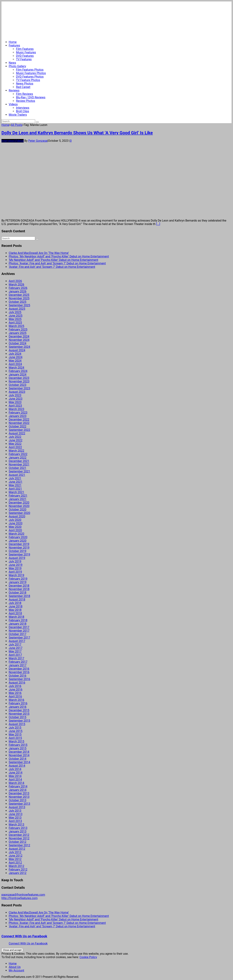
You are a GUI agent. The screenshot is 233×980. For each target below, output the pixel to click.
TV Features (24, 59)
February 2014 (18, 786)
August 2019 (17, 558)
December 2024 (19, 336)
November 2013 (19, 797)
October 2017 (17, 634)
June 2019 (16, 565)
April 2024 (15, 364)
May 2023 (15, 402)
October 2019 (17, 551)
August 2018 (17, 599)
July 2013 (15, 811)
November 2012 (19, 838)
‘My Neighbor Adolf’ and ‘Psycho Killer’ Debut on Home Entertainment (54, 260)
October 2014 (17, 759)
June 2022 (16, 440)
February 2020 (18, 537)
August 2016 (17, 683)
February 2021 (18, 496)
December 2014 (19, 752)
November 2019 (19, 548)
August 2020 (17, 516)
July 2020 (15, 520)
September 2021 (19, 471)
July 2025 (15, 312)
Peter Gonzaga (38, 141)
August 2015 (17, 724)
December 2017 (19, 627)
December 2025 (19, 295)
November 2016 (19, 672)
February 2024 (18, 371)
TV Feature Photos (28, 80)
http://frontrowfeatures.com (19, 898)
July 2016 (15, 686)
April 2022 (15, 447)
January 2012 (18, 873)
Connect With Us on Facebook (24, 936)
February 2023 (18, 413)
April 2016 (15, 696)
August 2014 (17, 766)
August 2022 (17, 433)
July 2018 (15, 603)
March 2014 (16, 783)
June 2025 (16, 316)
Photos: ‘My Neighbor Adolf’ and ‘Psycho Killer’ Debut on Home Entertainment (59, 256)
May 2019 (15, 568)
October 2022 (17, 426)
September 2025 (19, 305)
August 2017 (17, 641)
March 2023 (16, 409)
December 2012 (19, 835)
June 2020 (16, 523)
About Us (15, 967)
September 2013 (19, 804)
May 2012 (15, 859)
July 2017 (15, 644)
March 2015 (16, 741)
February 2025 (18, 329)
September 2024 (19, 347)
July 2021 (15, 478)
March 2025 (16, 326)
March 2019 (16, 575)
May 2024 (15, 361)
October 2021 (17, 468)
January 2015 (18, 748)
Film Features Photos (30, 70)
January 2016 (18, 707)
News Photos (25, 84)
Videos (13, 104)
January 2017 (18, 665)
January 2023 (18, 416)
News (12, 63)
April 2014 (15, 779)
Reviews (14, 90)
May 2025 (15, 319)
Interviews (23, 108)
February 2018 (18, 620)
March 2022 (16, 451)
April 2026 (15, 281)
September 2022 (19, 430)
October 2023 (17, 385)
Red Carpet (23, 87)
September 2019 (19, 554)
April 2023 (15, 406)
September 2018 (19, 596)
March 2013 (16, 825)
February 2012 (18, 870)
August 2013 (17, 807)
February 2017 (18, 662)
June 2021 (16, 482)
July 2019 (15, 561)
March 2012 (16, 866)
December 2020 (19, 503)
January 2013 (18, 831)
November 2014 (19, 755)
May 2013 (15, 818)
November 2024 (19, 340)
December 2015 (19, 710)
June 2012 (16, 856)
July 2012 (15, 852)
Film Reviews (24, 94)
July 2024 (15, 354)
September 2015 (19, 721)
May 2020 (15, 527)
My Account (16, 970)
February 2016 (18, 703)
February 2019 (18, 579)
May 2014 (15, 776)
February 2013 (18, 828)
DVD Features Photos (30, 77)
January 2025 (18, 333)
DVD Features (25, 56)
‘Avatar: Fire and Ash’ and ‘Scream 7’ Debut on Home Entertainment (52, 267)
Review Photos (26, 101)
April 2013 (15, 821)
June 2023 (16, 399)
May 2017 (15, 651)
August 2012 (17, 849)
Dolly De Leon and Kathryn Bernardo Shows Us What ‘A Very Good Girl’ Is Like (77, 133)
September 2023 (19, 388)
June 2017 (16, 648)
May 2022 (15, 444)
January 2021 (18, 499)
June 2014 (16, 773)
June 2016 (16, 689)
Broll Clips (23, 111)
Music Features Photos (31, 73)
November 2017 (19, 631)
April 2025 (15, 323)
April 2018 (15, 613)
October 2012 (17, 842)
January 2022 (18, 458)
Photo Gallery (17, 66)
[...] (158, 224)
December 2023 (19, 378)
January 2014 (18, 790)
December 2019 (19, 544)
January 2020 (18, 541)
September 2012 (19, 845)
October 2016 (17, 676)
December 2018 (19, 586)
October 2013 (17, 800)
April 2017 (15, 655)
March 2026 (16, 284)
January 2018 (18, 624)
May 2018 (15, 610)
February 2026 (18, 288)
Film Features (25, 49)
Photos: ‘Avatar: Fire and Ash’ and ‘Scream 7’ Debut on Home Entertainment (57, 263)
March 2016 (16, 700)
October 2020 (17, 509)
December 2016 (19, 669)
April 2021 (15, 489)
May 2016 (15, 693)
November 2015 (19, 714)
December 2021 (19, 461)
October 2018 (17, 593)
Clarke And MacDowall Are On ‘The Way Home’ (39, 253)
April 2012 (15, 863)
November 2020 (19, 506)
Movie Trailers (18, 115)
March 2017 (16, 658)
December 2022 (19, 419)
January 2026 (18, 291)
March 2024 (16, 368)
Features (14, 45)
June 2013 (16, 814)
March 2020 (16, 534)
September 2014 (19, 762)
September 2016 (19, 679)
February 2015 (18, 745)
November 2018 (19, 589)
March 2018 (16, 617)
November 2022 (19, 423)
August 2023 (17, 392)
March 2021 (16, 492)
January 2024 (18, 374)
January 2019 (18, 582)
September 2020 (19, 513)
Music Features (26, 52)
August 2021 (17, 475)
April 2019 (15, 572)
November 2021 (19, 464)
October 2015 (17, 717)
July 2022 (15, 437)
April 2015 (15, 738)
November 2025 (19, 298)
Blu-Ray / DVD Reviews (31, 97)
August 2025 (17, 309)
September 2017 (19, 638)
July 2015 (15, 728)
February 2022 (18, 454)
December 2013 (19, 793)
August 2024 (17, 350)
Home (13, 42)
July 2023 (15, 395)
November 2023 (19, 381)
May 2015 (15, 734)
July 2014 (15, 769)
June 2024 (16, 357)
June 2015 (16, 731)
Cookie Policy (88, 957)
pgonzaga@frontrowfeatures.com (23, 895)
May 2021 (15, 485)
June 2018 (16, 606)
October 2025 (17, 302)
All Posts (16, 125)
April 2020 (15, 530)
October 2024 (17, 343)
